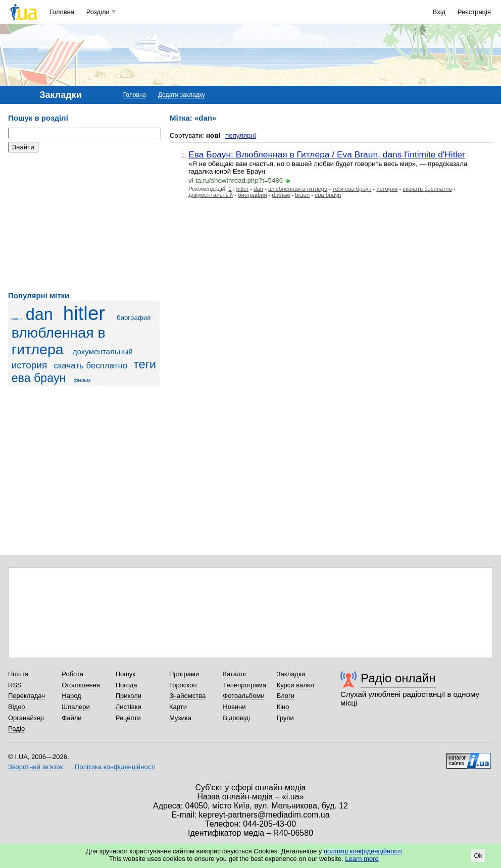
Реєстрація (474, 12)
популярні (241, 135)
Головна (62, 12)
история (30, 365)
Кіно (283, 707)
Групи (285, 718)
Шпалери (76, 707)
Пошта (18, 674)
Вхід (439, 12)
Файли (71, 718)
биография (134, 318)
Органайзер (26, 718)
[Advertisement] (84, 222)
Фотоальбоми (243, 696)
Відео (17, 707)
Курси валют (296, 685)
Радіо (16, 728)
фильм (82, 380)
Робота (72, 674)
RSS (15, 685)
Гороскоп (183, 685)
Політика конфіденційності (115, 767)
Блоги (286, 696)
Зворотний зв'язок (35, 767)
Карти (178, 707)
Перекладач (27, 696)
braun (17, 319)
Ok (478, 856)
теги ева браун (352, 189)
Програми (184, 674)
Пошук (126, 674)
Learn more (362, 859)
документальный (103, 351)
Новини (234, 707)
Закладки (291, 674)
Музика (180, 718)
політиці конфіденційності (363, 851)
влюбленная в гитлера (59, 341)
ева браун (328, 195)
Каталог (235, 674)
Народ (71, 696)
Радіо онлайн (398, 678)
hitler (84, 313)
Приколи (129, 696)
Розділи (98, 12)
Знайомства (187, 696)
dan (39, 314)
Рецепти (128, 718)
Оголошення (81, 685)
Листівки (129, 707)
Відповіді (236, 718)
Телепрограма (244, 685)
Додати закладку (182, 95)
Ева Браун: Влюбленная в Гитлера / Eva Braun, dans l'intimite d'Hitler (327, 154)
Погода (127, 685)
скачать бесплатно (90, 366)
